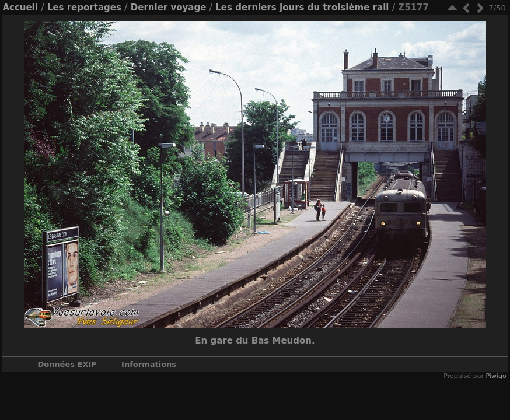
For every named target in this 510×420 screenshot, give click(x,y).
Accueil (20, 8)
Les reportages (84, 8)
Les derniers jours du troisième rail (302, 8)
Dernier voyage (169, 8)
